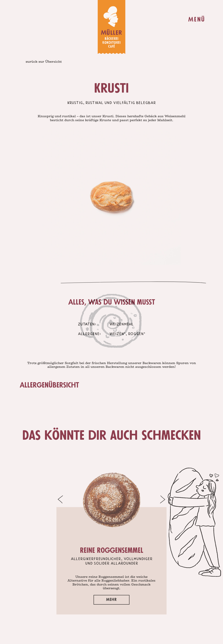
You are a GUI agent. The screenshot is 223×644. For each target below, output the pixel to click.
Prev (43, 193)
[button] (45, 499)
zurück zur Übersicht (44, 62)
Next (180, 193)
